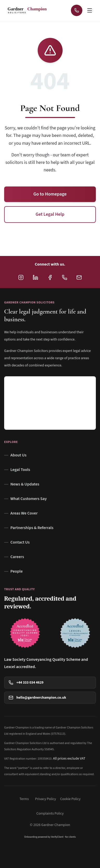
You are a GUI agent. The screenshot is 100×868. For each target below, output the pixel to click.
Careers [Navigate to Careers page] (14, 557)
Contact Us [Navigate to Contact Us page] (17, 542)
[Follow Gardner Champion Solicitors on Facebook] (50, 277)
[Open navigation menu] (90, 10)
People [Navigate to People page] (13, 571)
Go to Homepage (50, 194)
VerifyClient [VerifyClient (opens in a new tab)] (57, 837)
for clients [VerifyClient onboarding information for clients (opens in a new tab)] (71, 837)
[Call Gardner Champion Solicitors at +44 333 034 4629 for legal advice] (65, 277)
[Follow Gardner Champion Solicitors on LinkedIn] (36, 277)
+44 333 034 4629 (26, 683)
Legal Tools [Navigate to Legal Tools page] (17, 470)
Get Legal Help (50, 214)
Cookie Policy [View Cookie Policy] (71, 799)
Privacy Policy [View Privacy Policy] (46, 799)
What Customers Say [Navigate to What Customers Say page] (25, 499)
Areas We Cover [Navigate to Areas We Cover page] (21, 513)
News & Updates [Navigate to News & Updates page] (22, 484)
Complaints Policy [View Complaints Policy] (50, 814)
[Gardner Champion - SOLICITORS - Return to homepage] (29, 10)
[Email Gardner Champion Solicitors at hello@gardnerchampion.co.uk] (79, 277)
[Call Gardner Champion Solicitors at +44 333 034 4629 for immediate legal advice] (77, 10)
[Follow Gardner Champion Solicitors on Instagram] (21, 277)
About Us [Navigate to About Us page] (15, 455)
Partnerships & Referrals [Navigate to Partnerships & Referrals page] (29, 528)
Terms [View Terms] (24, 799)
